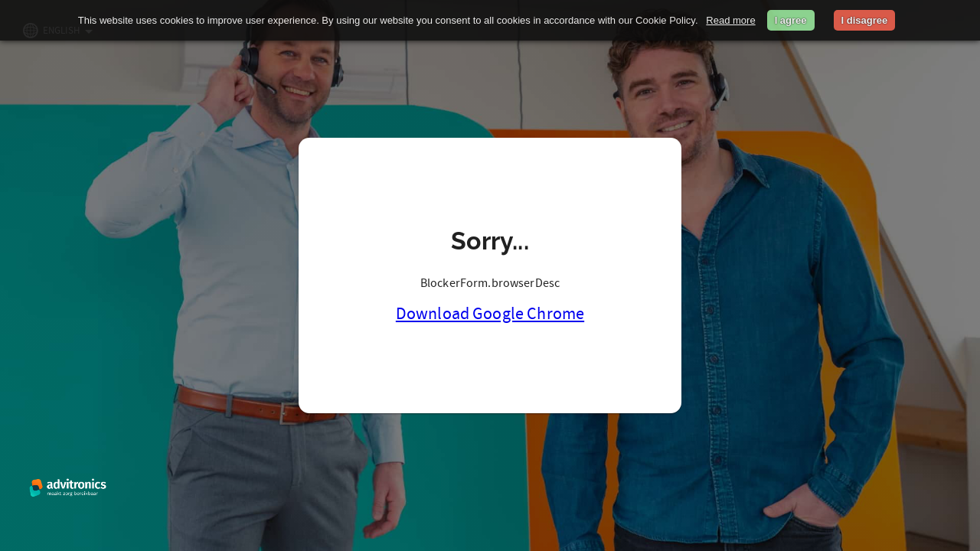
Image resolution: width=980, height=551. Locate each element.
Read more (730, 20)
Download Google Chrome (490, 313)
